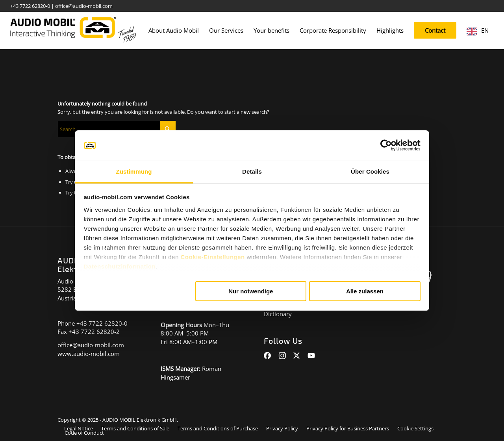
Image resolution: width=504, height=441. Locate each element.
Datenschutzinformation (120, 266)
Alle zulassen (365, 291)
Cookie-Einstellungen (212, 257)
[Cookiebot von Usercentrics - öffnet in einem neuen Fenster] (386, 146)
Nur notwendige (251, 291)
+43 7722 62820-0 (30, 6)
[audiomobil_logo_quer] (73, 28)
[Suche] (117, 129)
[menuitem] (174, 31)
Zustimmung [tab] (134, 171)
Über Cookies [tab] (370, 171)
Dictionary (278, 314)
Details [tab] (252, 171)
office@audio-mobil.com (84, 6)
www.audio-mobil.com (89, 354)
